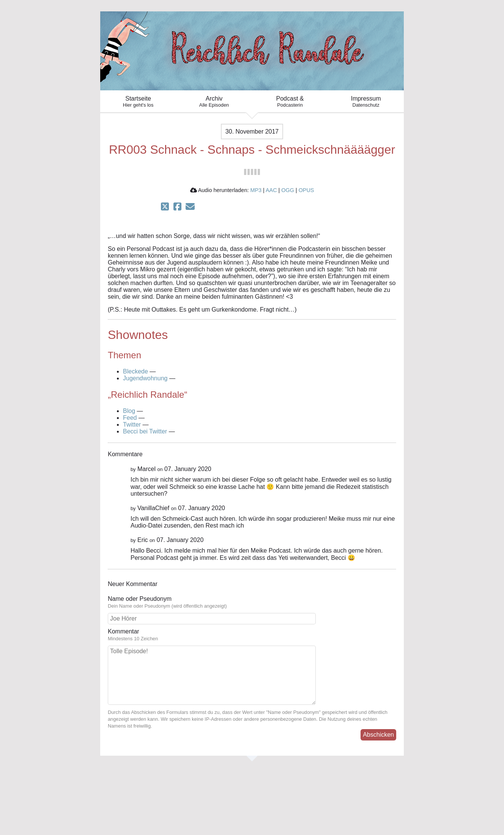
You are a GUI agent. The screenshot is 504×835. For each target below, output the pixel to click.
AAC (271, 190)
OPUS (306, 190)
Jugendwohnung (145, 378)
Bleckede (135, 371)
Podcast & (290, 102)
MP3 (256, 190)
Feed (130, 418)
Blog (129, 411)
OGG (288, 190)
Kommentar (252, 635)
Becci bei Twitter (145, 431)
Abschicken (378, 735)
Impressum (366, 102)
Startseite (138, 102)
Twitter (132, 425)
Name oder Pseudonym (252, 602)
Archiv (214, 102)
